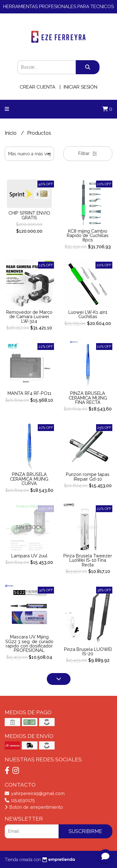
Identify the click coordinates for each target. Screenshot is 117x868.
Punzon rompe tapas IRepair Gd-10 (88, 476)
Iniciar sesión (80, 87)
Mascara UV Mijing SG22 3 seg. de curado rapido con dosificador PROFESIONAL (29, 643)
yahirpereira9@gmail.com (35, 793)
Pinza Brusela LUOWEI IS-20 (88, 651)
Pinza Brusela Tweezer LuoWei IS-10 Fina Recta (88, 560)
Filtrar (88, 154)
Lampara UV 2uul (29, 556)
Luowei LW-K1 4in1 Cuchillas (88, 314)
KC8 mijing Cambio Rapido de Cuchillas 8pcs (88, 235)
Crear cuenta (37, 87)
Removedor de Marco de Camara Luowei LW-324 (29, 317)
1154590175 (20, 800)
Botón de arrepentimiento (34, 807)
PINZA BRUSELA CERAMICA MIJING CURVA (29, 479)
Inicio (11, 133)
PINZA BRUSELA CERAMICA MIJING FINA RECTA (88, 398)
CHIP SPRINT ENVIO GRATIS (29, 215)
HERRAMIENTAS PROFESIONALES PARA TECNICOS (58, 7)
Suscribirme (85, 831)
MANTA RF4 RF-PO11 (29, 393)
